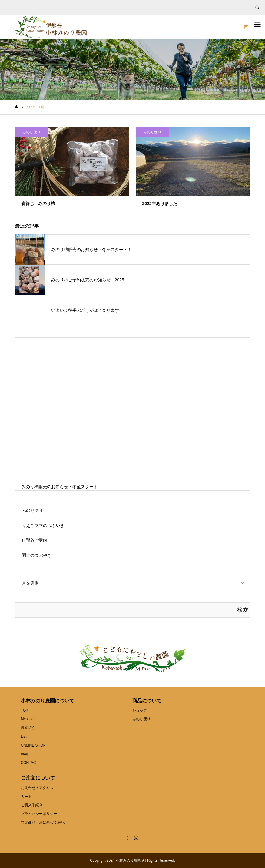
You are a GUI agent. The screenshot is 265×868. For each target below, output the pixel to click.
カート (26, 797)
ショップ (140, 711)
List (24, 737)
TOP (25, 711)
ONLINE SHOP (33, 745)
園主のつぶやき (37, 555)
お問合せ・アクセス (37, 788)
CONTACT (30, 763)
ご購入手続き (32, 805)
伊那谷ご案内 (35, 540)
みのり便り (32, 510)
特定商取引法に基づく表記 (43, 823)
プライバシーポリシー (39, 814)
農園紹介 (28, 728)
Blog (25, 754)
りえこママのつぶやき (43, 525)
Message (28, 719)
